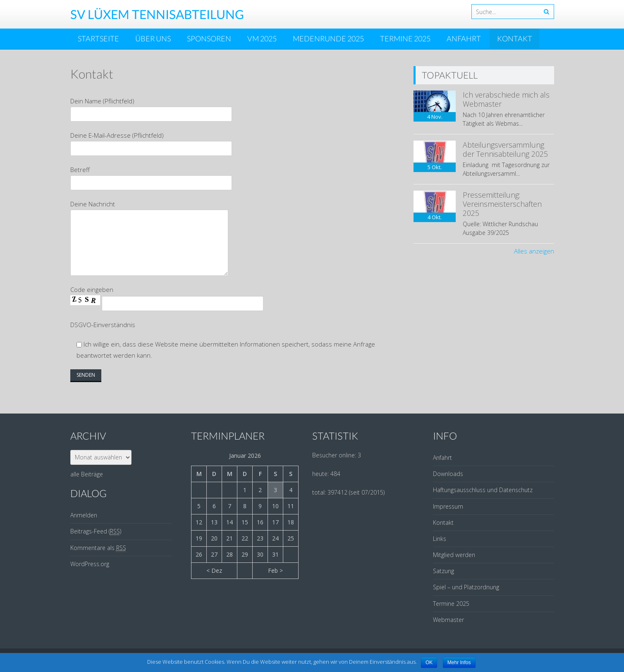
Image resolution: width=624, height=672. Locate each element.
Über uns (153, 38)
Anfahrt (464, 38)
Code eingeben (92, 289)
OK (429, 662)
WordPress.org (90, 564)
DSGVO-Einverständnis (103, 325)
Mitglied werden (454, 555)
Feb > (275, 570)
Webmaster (448, 620)
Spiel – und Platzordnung (466, 587)
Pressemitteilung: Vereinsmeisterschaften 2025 (502, 204)
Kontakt (515, 38)
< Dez (214, 570)
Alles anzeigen (534, 251)
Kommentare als (98, 548)
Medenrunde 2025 (328, 38)
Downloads (448, 474)
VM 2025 (262, 38)
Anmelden (84, 515)
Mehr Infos (459, 662)
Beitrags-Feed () (96, 531)
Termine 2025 (405, 38)
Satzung (443, 571)
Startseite (98, 38)
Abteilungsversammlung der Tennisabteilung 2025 (505, 149)
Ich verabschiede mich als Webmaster (506, 99)
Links (440, 539)
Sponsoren (209, 38)
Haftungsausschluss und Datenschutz (483, 490)
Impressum (448, 506)
